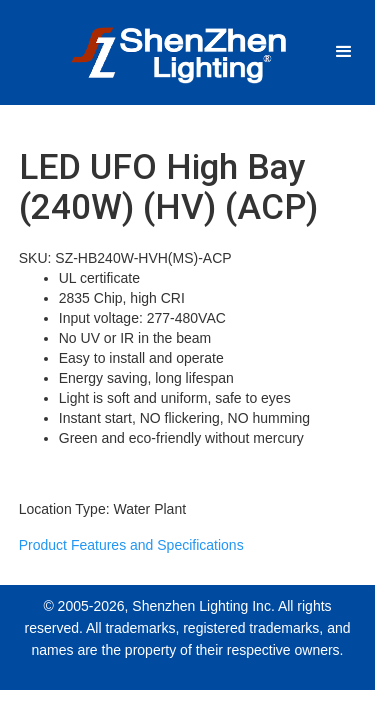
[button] (344, 52)
